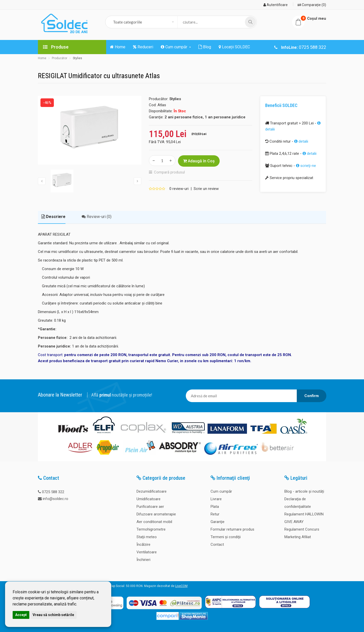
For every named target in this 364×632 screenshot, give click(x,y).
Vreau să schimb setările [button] (53, 615)
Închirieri (143, 560)
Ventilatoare (147, 552)
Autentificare (276, 5)
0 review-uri (179, 189)
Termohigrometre (151, 529)
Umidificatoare (149, 499)
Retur (215, 514)
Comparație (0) (312, 5)
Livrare (216, 499)
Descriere (53, 217)
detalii (301, 141)
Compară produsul (169, 172)
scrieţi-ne (306, 166)
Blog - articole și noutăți (304, 491)
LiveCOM (181, 586)
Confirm (312, 396)
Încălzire (143, 544)
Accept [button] (21, 615)
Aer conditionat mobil (154, 522)
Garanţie (218, 522)
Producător (60, 58)
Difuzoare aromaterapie (156, 514)
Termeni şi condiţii (226, 537)
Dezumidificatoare (152, 491)
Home (42, 58)
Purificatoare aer (150, 507)
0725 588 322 (53, 492)
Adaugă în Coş (199, 161)
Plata (215, 507)
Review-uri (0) (97, 217)
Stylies (77, 58)
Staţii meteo (147, 537)
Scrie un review (206, 189)
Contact (217, 544)
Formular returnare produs (232, 529)
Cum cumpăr (221, 491)
